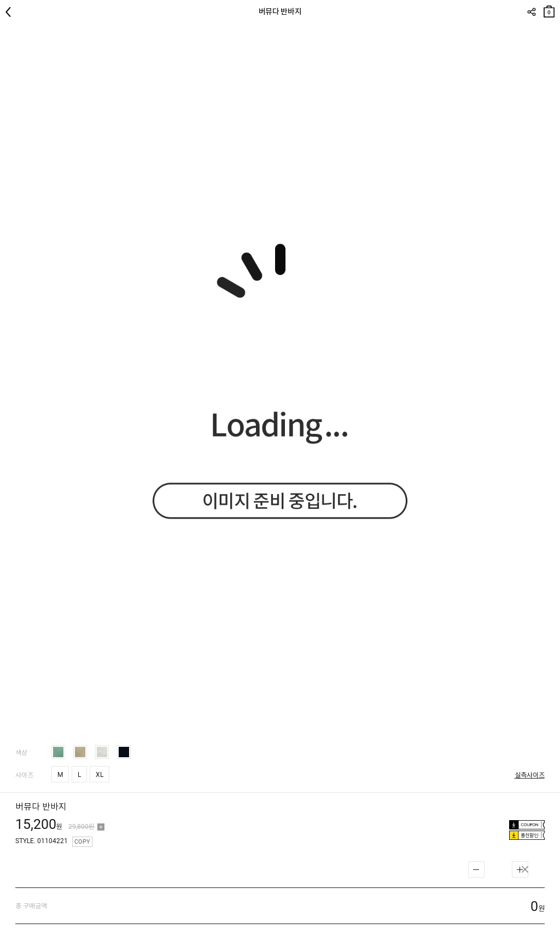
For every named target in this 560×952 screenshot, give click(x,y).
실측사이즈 (530, 775)
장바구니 (549, 9)
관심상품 (550, 33)
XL (100, 775)
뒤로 (11, 12)
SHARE (531, 12)
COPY (82, 842)
